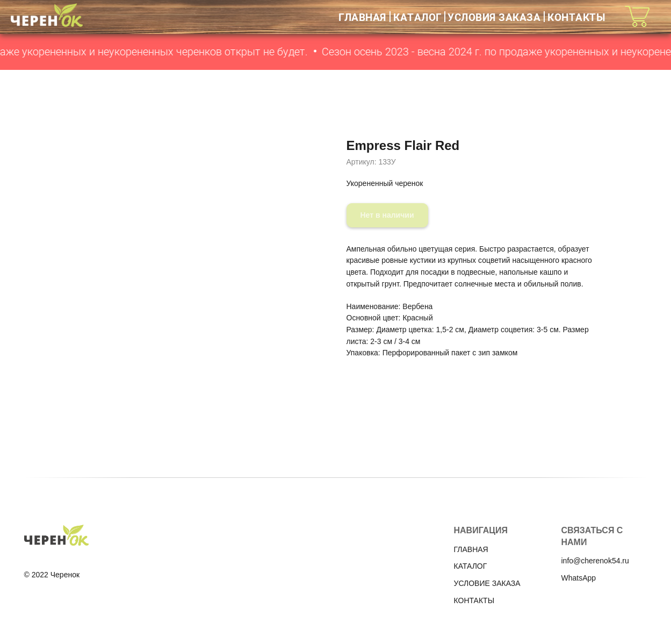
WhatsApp (579, 578)
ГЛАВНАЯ (362, 17)
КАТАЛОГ (418, 17)
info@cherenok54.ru (595, 561)
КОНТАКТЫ (576, 17)
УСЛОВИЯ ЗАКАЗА (494, 17)
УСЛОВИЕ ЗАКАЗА (487, 583)
